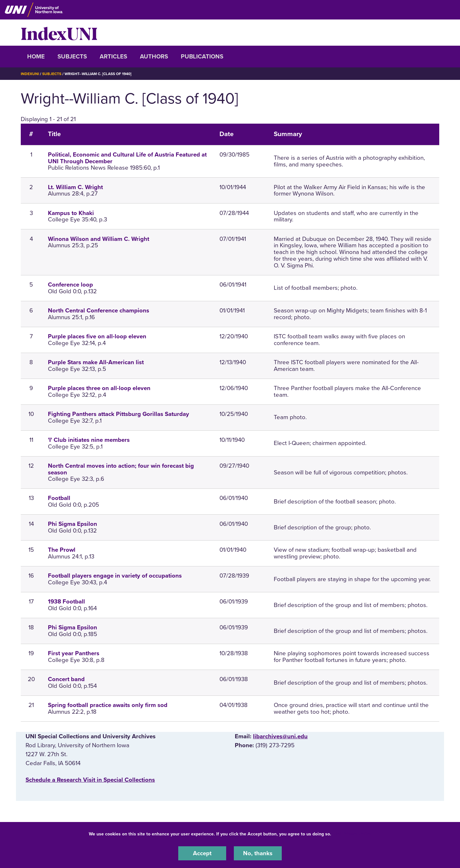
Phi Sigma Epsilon (73, 524)
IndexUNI (59, 33)
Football (59, 498)
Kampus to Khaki (71, 213)
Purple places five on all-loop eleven (97, 336)
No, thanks (258, 853)
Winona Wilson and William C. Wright (99, 239)
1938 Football (66, 602)
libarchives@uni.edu (280, 736)
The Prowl (62, 550)
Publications (202, 57)
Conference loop (70, 285)
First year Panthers (74, 653)
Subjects (72, 57)
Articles (113, 57)
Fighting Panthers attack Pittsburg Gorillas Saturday (119, 414)
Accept (202, 853)
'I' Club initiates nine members (89, 440)
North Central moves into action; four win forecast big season (121, 469)
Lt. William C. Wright (75, 187)
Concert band (66, 679)
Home (36, 57)
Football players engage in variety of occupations (115, 576)
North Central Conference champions (99, 311)
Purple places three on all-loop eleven (99, 388)
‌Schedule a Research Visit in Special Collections (90, 780)
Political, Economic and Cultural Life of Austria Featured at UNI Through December (127, 158)
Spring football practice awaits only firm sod (108, 705)
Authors (154, 57)
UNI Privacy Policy (353, 834)
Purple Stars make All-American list (96, 362)
